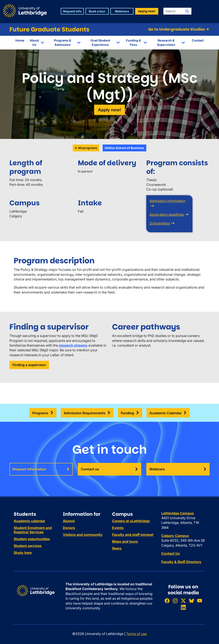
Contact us (90, 469)
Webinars (157, 469)
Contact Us (171, 553)
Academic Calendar (166, 413)
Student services (28, 546)
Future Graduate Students (49, 29)
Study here (23, 553)
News (117, 548)
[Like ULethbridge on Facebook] (167, 601)
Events (118, 528)
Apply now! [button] (147, 11)
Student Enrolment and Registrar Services (33, 530)
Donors (69, 528)
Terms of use (136, 634)
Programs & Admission (63, 42)
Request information (29, 469)
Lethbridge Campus (178, 513)
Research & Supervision (166, 42)
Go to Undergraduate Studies (179, 29)
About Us (34, 42)
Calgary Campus (175, 536)
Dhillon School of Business (124, 148)
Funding (127, 413)
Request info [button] (72, 11)
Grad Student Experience (100, 42)
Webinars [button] (122, 11)
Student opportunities (32, 539)
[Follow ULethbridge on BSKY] (191, 601)
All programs (86, 148)
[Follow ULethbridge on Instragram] (175, 601)
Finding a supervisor (29, 365)
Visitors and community (83, 535)
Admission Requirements (85, 413)
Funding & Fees (133, 42)
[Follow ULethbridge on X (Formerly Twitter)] (183, 601)
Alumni (69, 521)
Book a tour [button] (97, 11)
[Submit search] (187, 11)
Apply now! (109, 110)
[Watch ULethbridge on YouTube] (200, 601)
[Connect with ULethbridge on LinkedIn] (183, 607)
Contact (198, 40)
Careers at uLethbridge (131, 521)
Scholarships (160, 223)
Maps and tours (125, 541)
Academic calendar (29, 521)
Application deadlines (167, 215)
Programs (40, 413)
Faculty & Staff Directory (181, 562)
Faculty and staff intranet (133, 535)
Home (20, 40)
